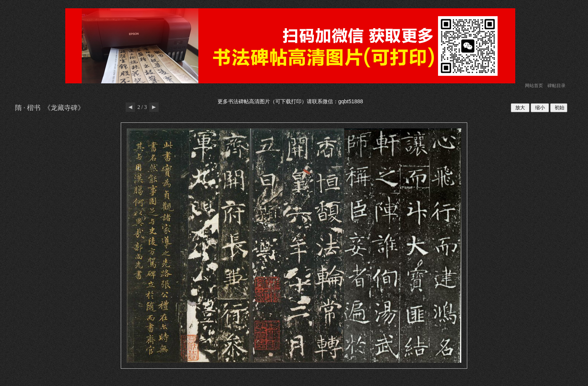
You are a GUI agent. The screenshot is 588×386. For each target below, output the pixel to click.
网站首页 (534, 86)
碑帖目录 (556, 86)
